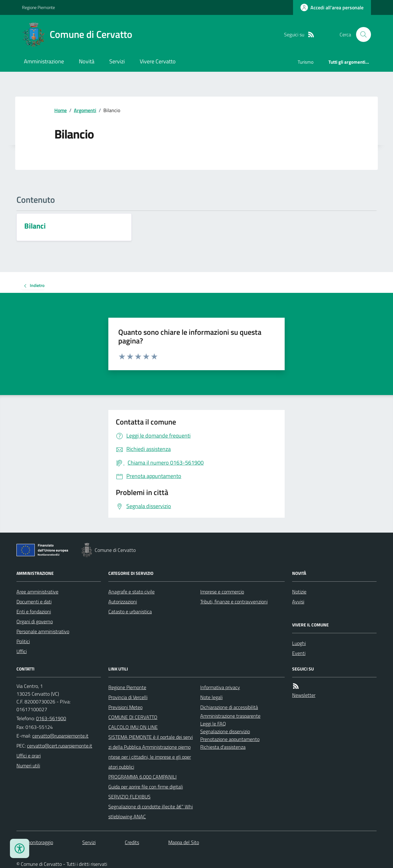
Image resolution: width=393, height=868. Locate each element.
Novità (87, 61)
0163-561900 (51, 718)
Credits (132, 842)
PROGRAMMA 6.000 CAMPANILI (142, 777)
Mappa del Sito (184, 842)
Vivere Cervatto (158, 61)
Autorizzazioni (123, 602)
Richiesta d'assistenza (223, 747)
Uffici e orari (29, 756)
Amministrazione (44, 61)
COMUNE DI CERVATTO (133, 717)
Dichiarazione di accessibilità (229, 707)
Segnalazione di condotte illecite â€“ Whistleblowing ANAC (151, 811)
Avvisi (298, 602)
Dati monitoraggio (35, 842)
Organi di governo (35, 621)
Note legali (211, 697)
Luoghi (299, 643)
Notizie (299, 592)
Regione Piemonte (38, 7)
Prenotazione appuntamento (230, 739)
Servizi (117, 61)
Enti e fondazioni (34, 611)
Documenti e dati (34, 602)
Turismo (306, 62)
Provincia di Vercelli (128, 697)
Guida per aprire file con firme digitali (146, 787)
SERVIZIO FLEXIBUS (129, 797)
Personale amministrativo (43, 631)
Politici (23, 641)
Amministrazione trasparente (230, 716)
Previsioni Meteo (125, 707)
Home (61, 110)
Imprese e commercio (222, 592)
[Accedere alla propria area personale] (332, 7)
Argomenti (85, 110)
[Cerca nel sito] (361, 34)
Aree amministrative (37, 592)
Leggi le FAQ (213, 724)
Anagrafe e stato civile (131, 592)
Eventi (299, 653)
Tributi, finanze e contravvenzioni (234, 602)
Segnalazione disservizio (225, 731)
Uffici (22, 651)
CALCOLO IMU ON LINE (133, 727)
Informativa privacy (220, 687)
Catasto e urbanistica (130, 611)
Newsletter (304, 695)
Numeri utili (28, 766)
